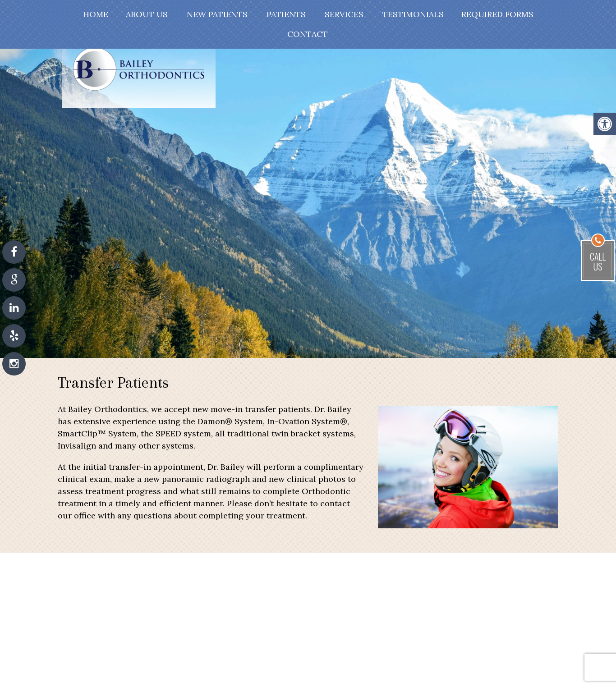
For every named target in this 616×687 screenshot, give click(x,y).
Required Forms (497, 14)
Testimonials (413, 14)
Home (96, 14)
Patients (286, 14)
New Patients (217, 14)
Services (344, 14)
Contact (308, 34)
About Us (147, 14)
